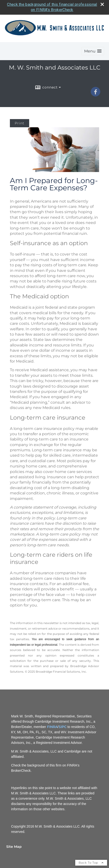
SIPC (63, 727)
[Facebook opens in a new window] (95, 95)
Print (20, 123)
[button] (93, 51)
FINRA (52, 727)
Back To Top (91, 863)
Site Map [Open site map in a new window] (14, 847)
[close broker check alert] (102, 4)
